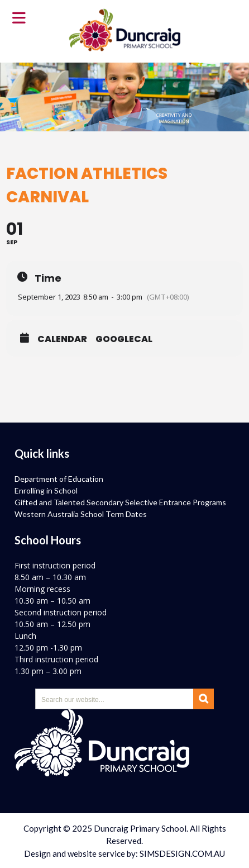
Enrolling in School (46, 490)
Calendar (62, 339)
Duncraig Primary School (140, 828)
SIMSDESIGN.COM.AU (182, 853)
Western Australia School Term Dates (81, 514)
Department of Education (59, 479)
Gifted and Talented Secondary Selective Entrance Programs (120, 502)
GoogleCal (124, 339)
